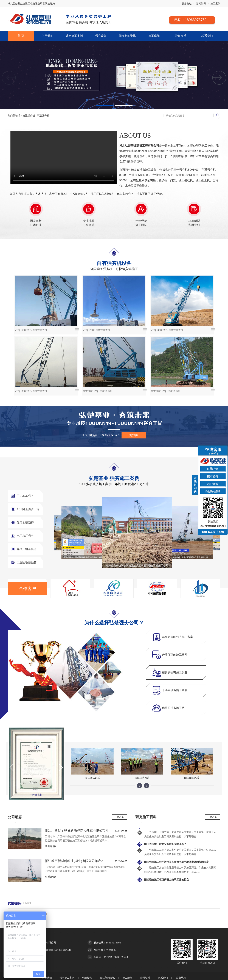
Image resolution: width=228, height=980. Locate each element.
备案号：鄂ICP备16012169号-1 (111, 957)
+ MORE (119, 817)
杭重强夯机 (29, 116)
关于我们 (48, 36)
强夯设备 (101, 36)
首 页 (21, 36)
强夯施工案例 (74, 36)
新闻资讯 (201, 4)
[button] (219, 78)
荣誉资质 (181, 36)
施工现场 (154, 36)
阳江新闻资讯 (127, 36)
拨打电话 (134, 435)
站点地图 (181, 978)
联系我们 (207, 36)
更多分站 (187, 4)
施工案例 (215, 4)
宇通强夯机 (43, 116)
